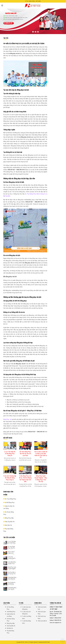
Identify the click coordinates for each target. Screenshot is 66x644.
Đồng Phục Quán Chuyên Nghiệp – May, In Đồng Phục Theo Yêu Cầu (41, 479)
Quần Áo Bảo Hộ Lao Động (9, 507)
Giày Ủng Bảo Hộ (9, 522)
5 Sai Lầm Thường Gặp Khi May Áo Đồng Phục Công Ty (10, 478)
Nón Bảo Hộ (8, 525)
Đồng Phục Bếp (8, 518)
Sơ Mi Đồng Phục (9, 502)
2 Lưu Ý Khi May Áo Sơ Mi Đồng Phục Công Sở (10, 454)
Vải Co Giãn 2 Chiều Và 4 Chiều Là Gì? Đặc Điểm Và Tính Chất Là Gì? (41, 454)
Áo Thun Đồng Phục (10, 499)
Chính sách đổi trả (42, 621)
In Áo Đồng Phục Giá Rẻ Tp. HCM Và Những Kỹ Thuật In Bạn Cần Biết (25, 479)
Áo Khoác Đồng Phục (9, 513)
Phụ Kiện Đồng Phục (8, 530)
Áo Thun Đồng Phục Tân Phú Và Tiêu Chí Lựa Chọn (25, 454)
